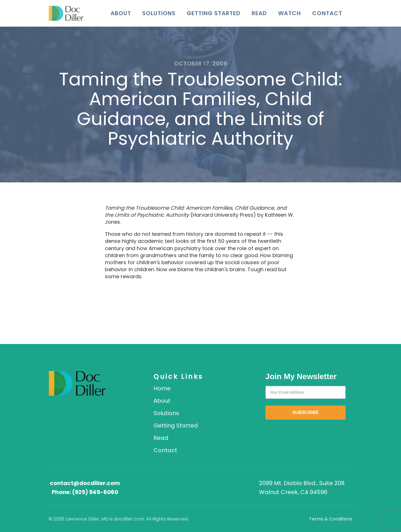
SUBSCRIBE (305, 412)
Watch (290, 13)
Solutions (159, 13)
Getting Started (214, 13)
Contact (327, 13)
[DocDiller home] (77, 383)
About (121, 13)
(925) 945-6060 (95, 492)
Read (259, 13)
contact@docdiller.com (85, 483)
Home (162, 388)
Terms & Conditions (331, 519)
